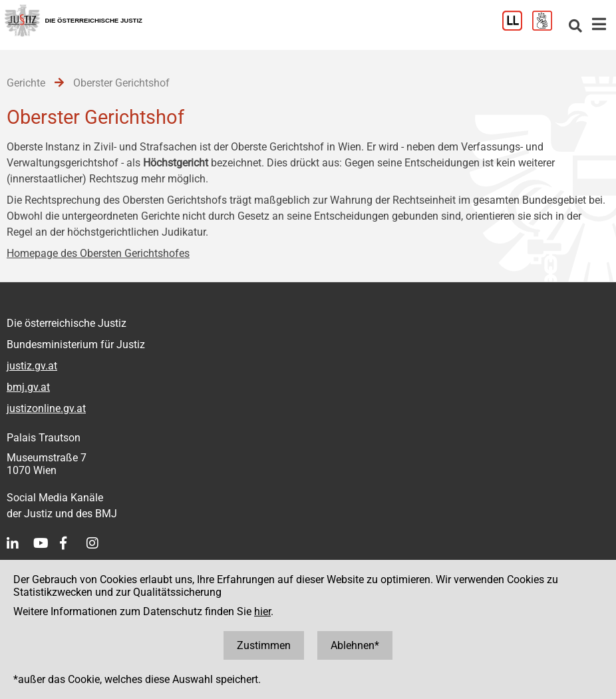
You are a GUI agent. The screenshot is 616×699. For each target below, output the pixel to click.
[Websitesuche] (575, 27)
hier (262, 611)
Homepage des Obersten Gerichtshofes (98, 253)
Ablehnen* (355, 645)
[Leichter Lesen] (517, 27)
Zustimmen (264, 645)
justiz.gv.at (32, 366)
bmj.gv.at (28, 387)
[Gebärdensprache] (547, 27)
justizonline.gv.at (46, 408)
